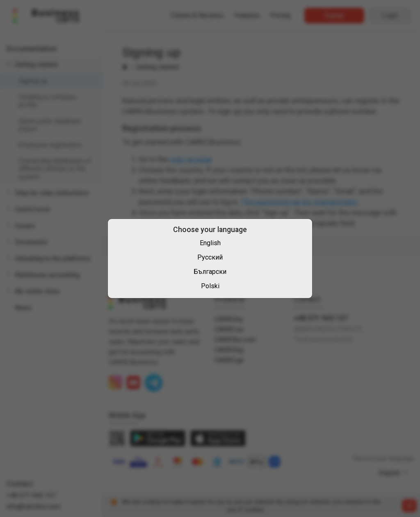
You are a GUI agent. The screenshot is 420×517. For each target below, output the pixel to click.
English (210, 243)
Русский (210, 257)
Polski (210, 286)
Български (210, 272)
